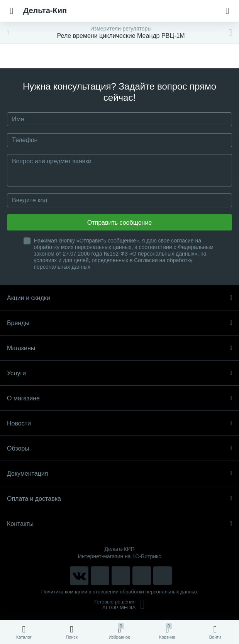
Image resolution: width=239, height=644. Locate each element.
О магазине (119, 398)
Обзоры (119, 448)
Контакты (119, 524)
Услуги (119, 373)
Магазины (119, 348)
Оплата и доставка (119, 499)
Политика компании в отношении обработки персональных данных (119, 592)
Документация (119, 474)
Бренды (119, 323)
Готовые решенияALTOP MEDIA (119, 605)
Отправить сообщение (119, 223)
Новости (119, 423)
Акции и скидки (119, 298)
